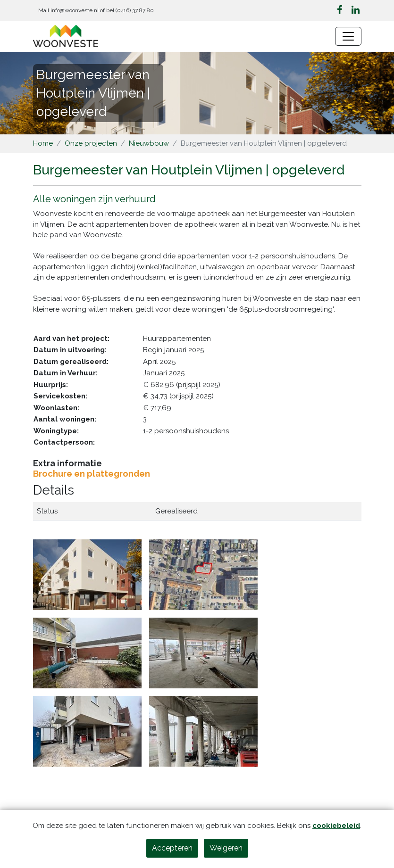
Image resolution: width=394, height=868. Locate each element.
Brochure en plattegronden (92, 474)
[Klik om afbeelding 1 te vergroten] (87, 574)
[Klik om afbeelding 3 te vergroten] (87, 653)
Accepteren (172, 848)
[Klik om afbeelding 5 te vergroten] (87, 731)
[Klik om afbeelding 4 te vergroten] (203, 653)
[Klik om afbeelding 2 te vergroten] (203, 574)
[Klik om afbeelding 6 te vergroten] (203, 731)
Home (43, 143)
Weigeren (226, 848)
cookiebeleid (336, 826)
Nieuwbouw (149, 143)
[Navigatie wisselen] (348, 36)
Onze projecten (91, 143)
